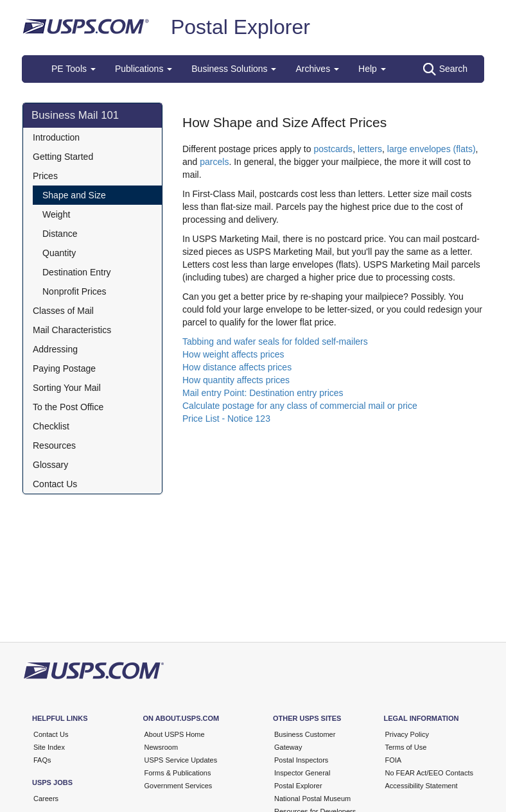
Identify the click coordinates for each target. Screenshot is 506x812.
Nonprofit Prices (74, 291)
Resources (54, 445)
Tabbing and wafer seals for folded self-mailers (275, 341)
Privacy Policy (407, 734)
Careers (46, 799)
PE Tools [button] (74, 69)
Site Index (49, 747)
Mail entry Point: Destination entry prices (263, 393)
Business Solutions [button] (234, 69)
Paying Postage (64, 368)
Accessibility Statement (422, 786)
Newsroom (161, 747)
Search (445, 69)
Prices (45, 176)
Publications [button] (144, 69)
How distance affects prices (237, 367)
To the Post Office (68, 407)
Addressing (55, 349)
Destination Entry (77, 272)
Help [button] (372, 69)
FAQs (42, 760)
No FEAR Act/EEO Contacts (430, 773)
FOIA (394, 760)
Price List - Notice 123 (226, 419)
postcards (333, 149)
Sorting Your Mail (67, 388)
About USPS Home (175, 734)
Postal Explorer (240, 27)
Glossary (50, 465)
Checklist (51, 426)
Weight (56, 214)
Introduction (56, 137)
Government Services (179, 786)
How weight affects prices (233, 354)
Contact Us (55, 484)
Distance (60, 234)
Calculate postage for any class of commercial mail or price (300, 406)
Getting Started (63, 157)
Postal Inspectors (301, 760)
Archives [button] (317, 69)
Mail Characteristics (72, 330)
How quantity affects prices (236, 380)
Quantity (59, 253)
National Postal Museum (312, 799)
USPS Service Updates (181, 760)
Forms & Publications (178, 773)
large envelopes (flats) (432, 149)
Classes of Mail (63, 311)
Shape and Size (74, 195)
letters (370, 149)
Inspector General (302, 773)
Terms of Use (406, 747)
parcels (214, 162)
